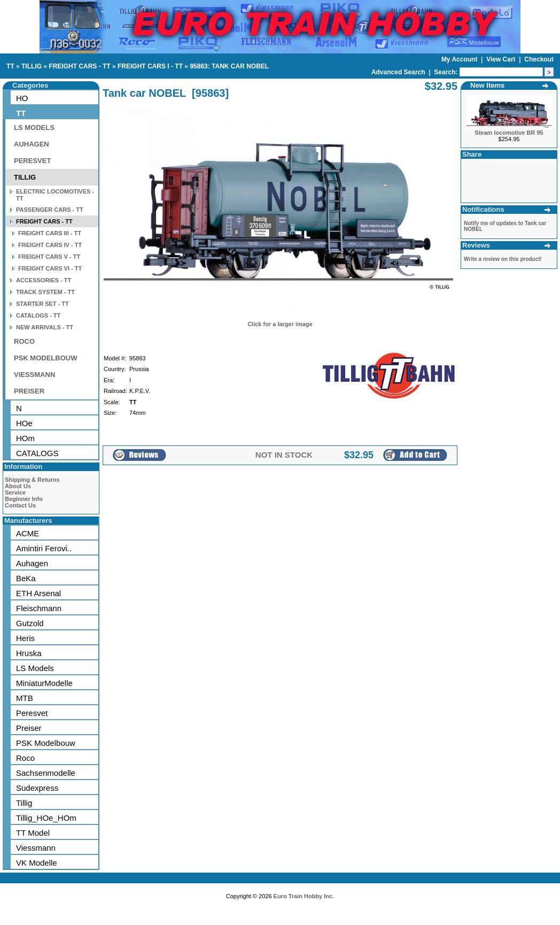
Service (15, 492)
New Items (487, 85)
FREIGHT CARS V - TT (49, 257)
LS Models (35, 668)
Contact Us (20, 505)
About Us (18, 486)
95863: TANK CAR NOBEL (229, 66)
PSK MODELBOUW (45, 358)
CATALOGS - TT (38, 315)
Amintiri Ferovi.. (44, 548)
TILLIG (32, 66)
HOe (24, 423)
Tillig (24, 803)
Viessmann (36, 848)
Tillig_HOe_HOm (46, 818)
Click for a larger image (280, 324)
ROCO (24, 341)
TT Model (33, 833)
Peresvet (32, 713)
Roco (25, 758)
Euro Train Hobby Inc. (304, 896)
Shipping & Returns (32, 480)
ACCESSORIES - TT (44, 280)
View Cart (502, 59)
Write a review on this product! (503, 259)
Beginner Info (24, 499)
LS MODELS (34, 128)
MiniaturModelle (44, 683)
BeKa (26, 578)
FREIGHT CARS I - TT (150, 66)
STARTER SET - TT (42, 304)
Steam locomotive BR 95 (509, 133)
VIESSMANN (34, 375)
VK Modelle (37, 863)
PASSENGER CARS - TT (50, 210)
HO (22, 98)
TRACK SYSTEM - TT (45, 292)
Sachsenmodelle (46, 773)
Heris (25, 638)
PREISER (29, 391)
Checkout (539, 59)
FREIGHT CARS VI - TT (50, 268)
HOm (25, 438)
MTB (25, 698)
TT (10, 66)
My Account (460, 59)
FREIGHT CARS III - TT (50, 233)
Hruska (29, 653)
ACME (28, 533)
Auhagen (32, 563)
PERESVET (32, 161)
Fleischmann (39, 608)
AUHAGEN (32, 144)
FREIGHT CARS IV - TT (50, 245)
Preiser (29, 728)
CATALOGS (37, 453)
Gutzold (30, 623)
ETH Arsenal (38, 593)
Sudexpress (37, 788)
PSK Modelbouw (46, 743)
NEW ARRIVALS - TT (45, 327)
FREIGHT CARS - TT (79, 66)
